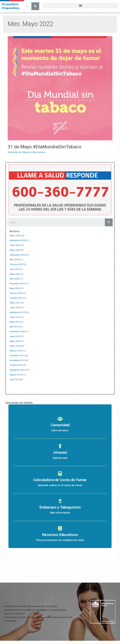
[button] (80, 6)
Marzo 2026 (15, 235)
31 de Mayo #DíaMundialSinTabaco (45, 147)
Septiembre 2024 (18, 255)
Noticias (41, 152)
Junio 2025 (15, 245)
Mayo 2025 (15, 250)
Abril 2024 (15, 259)
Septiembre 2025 (18, 240)
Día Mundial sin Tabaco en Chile (22, 152)
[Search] (35, 6)
